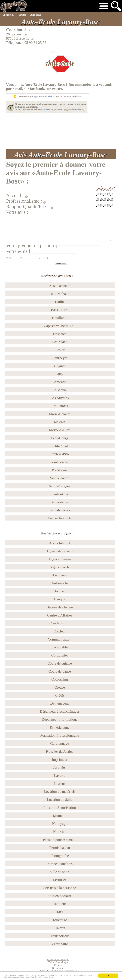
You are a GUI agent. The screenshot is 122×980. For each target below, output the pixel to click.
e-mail (17, 89)
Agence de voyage (60, 551)
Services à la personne (60, 888)
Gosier (60, 350)
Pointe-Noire (60, 462)
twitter (57, 89)
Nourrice (60, 832)
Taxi (60, 912)
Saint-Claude (60, 478)
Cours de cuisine (60, 663)
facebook (37, 89)
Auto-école (60, 583)
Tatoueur (60, 904)
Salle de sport (60, 872)
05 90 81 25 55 (35, 43)
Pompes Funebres (60, 864)
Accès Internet (60, 543)
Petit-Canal (60, 446)
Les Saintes (60, 406)
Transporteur (60, 936)
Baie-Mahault (60, 294)
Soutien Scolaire (60, 896)
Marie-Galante (60, 414)
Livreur (60, 784)
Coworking (60, 679)
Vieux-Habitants (60, 518)
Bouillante (60, 318)
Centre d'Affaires (60, 615)
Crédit (60, 695)
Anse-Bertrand (60, 286)
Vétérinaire (60, 944)
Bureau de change (60, 607)
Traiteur (60, 928)
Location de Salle (60, 800)
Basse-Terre (60, 310)
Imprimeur (60, 760)
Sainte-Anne (60, 494)
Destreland (60, 342)
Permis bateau (60, 848)
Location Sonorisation (60, 808)
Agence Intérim (60, 559)
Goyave (60, 366)
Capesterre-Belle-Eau (60, 326)
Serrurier (60, 880)
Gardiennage (60, 743)
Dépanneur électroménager (60, 711)
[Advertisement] (61, 131)
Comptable (60, 647)
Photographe (60, 856)
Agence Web (60, 567)
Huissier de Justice (60, 751)
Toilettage (60, 920)
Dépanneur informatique (60, 719)
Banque (60, 599)
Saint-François (60, 486)
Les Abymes (60, 398)
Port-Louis (60, 470)
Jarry (60, 374)
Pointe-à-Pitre (60, 454)
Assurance (60, 575)
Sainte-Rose (60, 502)
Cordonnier (60, 655)
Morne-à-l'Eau (60, 430)
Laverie (60, 776)
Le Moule (60, 390)
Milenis (60, 422)
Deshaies (60, 334)
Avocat (60, 591)
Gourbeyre (60, 358)
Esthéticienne (60, 727)
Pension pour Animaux (60, 840)
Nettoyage (60, 824)
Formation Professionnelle (60, 735)
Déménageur (60, 703)
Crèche (60, 687)
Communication (60, 639)
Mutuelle (60, 816)
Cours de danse (60, 671)
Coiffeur (60, 631)
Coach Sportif (60, 623)
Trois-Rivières (60, 510)
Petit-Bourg (60, 438)
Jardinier (60, 767)
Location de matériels (60, 791)
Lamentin (60, 382)
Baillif (60, 302)
